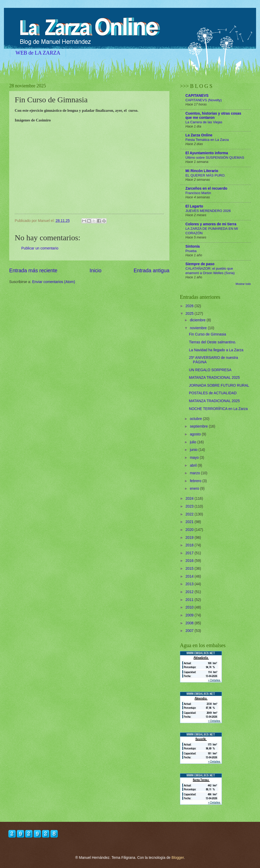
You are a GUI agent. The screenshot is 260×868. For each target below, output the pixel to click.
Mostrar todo (243, 284)
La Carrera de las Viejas (204, 122)
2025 (190, 314)
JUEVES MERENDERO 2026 (208, 211)
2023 (190, 506)
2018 (190, 545)
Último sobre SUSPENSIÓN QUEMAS (215, 158)
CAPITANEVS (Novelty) (204, 100)
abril (194, 465)
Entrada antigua (152, 271)
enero (195, 489)
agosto (196, 434)
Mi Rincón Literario (202, 171)
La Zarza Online (199, 135)
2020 (190, 530)
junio (194, 450)
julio (194, 442)
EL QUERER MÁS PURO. (206, 175)
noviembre (199, 328)
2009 (190, 615)
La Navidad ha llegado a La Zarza (216, 350)
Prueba (191, 251)
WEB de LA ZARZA (38, 53)
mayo (195, 458)
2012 (190, 592)
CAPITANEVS (197, 96)
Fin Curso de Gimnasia (207, 334)
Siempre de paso (200, 264)
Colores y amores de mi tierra (211, 224)
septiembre (199, 426)
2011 (190, 600)
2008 (190, 623)
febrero (196, 481)
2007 (190, 631)
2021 (190, 522)
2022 (190, 514)
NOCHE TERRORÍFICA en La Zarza (218, 409)
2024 (190, 499)
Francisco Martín (198, 193)
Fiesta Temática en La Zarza (207, 140)
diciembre (198, 320)
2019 (190, 538)
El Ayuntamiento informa (207, 153)
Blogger (178, 858)
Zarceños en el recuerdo (206, 188)
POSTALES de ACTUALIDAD (213, 393)
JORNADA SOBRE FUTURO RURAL (219, 385)
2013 (190, 584)
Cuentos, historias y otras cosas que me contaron (213, 116)
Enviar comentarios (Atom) (53, 282)
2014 (190, 576)
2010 (190, 607)
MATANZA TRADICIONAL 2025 (214, 378)
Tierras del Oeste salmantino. (212, 342)
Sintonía (193, 246)
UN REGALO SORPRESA (210, 370)
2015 (190, 569)
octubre (196, 419)
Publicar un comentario (40, 248)
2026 (190, 306)
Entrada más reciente (33, 271)
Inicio (95, 271)
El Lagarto (194, 206)
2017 (190, 553)
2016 (190, 561)
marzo (195, 473)
